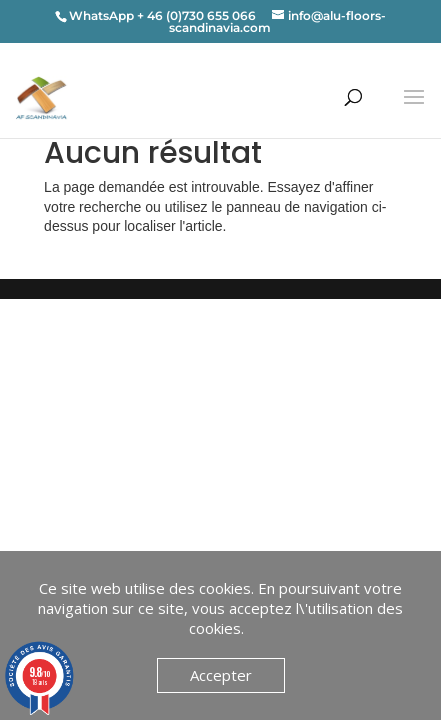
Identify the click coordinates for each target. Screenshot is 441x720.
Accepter (221, 675)
